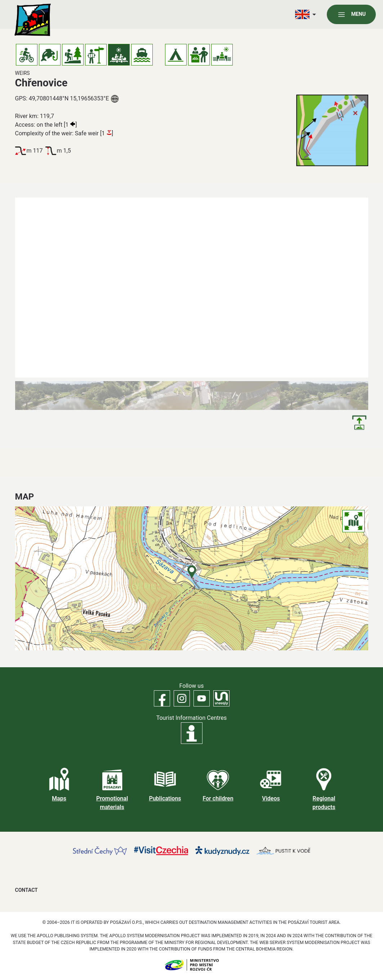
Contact (26, 890)
